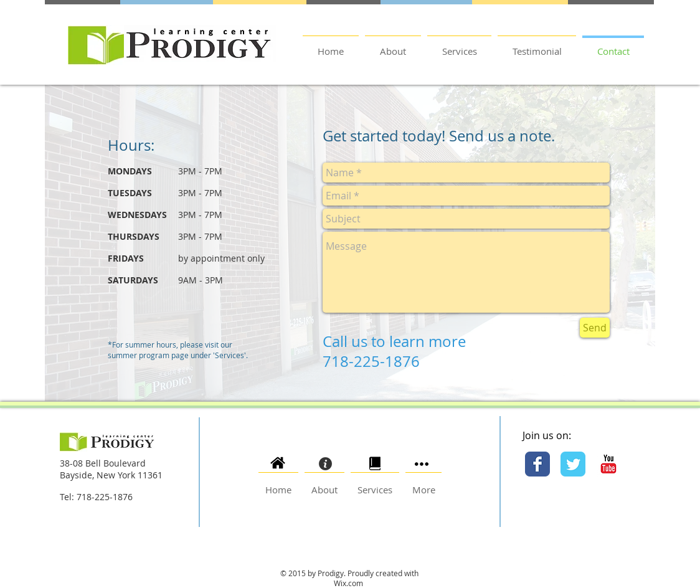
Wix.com (349, 583)
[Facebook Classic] (537, 464)
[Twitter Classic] (573, 464)
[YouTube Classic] (608, 464)
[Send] (595, 328)
